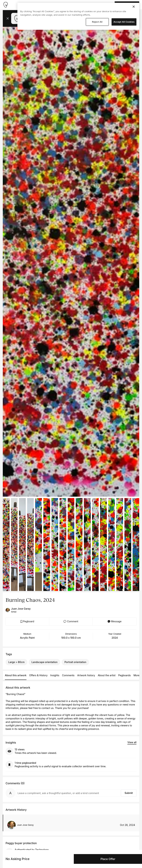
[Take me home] (6, 5)
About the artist (107, 675)
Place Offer (108, 859)
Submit (129, 793)
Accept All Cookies (124, 22)
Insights (55, 675)
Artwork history (86, 675)
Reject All (97, 22)
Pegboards (125, 675)
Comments (68, 675)
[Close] (134, 7)
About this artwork (16, 675)
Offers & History (38, 675)
